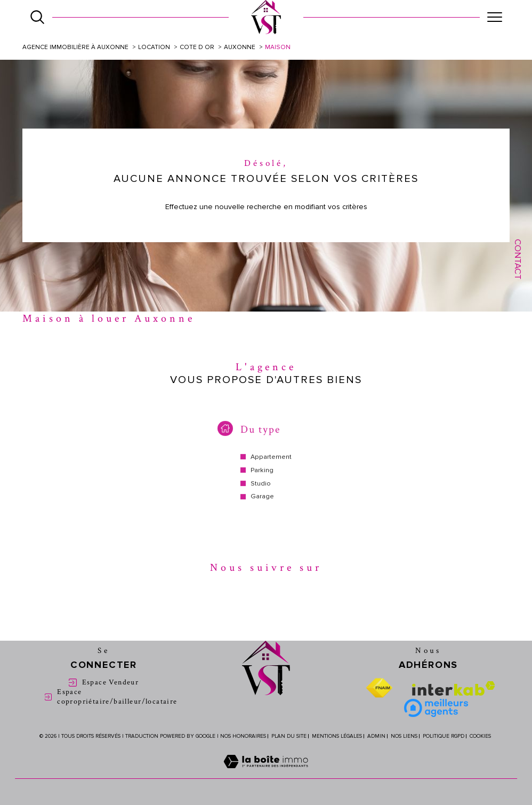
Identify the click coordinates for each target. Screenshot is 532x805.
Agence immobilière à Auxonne (75, 47)
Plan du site (289, 736)
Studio (261, 491)
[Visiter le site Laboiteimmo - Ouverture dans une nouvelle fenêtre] (266, 773)
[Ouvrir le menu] (495, 17)
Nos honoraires (243, 736)
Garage (262, 504)
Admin (376, 736)
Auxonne (240, 47)
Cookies (480, 736)
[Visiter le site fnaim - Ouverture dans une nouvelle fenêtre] (379, 688)
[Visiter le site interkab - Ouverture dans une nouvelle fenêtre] (454, 688)
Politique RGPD (444, 736)
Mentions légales (337, 736)
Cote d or (197, 47)
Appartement (271, 464)
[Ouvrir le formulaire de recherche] (37, 17)
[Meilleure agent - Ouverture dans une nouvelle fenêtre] (436, 708)
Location (154, 47)
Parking (262, 478)
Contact (518, 259)
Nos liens (404, 736)
